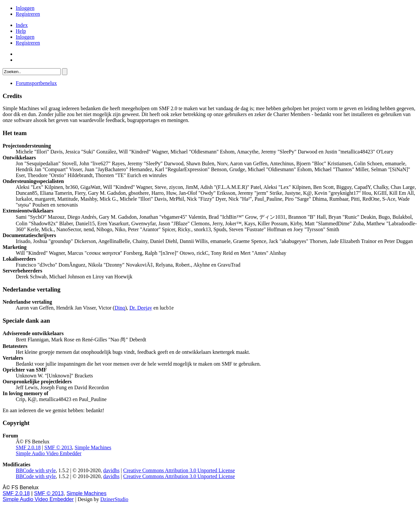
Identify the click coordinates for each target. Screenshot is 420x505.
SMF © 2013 (58, 447)
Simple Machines (93, 447)
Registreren (28, 14)
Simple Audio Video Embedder (49, 453)
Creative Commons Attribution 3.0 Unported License (179, 470)
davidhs (111, 470)
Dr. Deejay (141, 308)
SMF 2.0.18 (28, 447)
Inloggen (25, 8)
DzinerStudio (114, 499)
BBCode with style (36, 470)
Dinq (120, 308)
